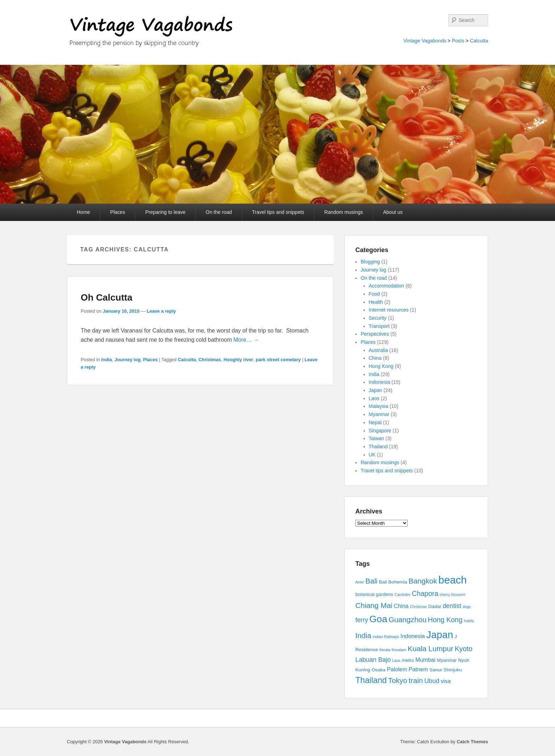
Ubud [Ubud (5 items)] (432, 681)
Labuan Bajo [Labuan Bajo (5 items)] (373, 660)
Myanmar (379, 414)
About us (393, 212)
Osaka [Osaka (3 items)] (379, 670)
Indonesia (380, 382)
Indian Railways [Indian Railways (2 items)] (386, 637)
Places (118, 212)
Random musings (344, 212)
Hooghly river (239, 360)
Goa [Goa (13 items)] (378, 619)
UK (372, 455)
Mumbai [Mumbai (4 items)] (425, 660)
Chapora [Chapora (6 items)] (425, 593)
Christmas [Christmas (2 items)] (418, 607)
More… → (246, 340)
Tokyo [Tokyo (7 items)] (398, 680)
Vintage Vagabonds (425, 41)
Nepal (375, 422)
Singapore (380, 431)
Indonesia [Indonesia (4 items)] (413, 636)
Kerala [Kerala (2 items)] (385, 650)
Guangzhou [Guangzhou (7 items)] (408, 619)
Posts (458, 41)
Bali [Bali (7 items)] (371, 581)
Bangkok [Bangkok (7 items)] (423, 581)
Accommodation (387, 286)
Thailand (378, 447)
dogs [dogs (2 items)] (467, 607)
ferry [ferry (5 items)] (362, 620)
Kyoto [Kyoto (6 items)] (464, 649)
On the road (219, 212)
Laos (374, 398)
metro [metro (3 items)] (408, 660)
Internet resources (389, 310)
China (375, 358)
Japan (376, 390)
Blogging (370, 262)
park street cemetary (278, 360)
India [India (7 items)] (363, 635)
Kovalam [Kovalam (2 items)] (399, 650)
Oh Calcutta (107, 297)
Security (378, 318)
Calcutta (479, 41)
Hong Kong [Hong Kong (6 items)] (445, 620)
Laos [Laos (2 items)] (396, 660)
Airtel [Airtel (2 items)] (360, 582)
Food (374, 294)
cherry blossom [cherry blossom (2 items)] (452, 595)
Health (376, 302)
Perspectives (375, 334)
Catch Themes (472, 742)
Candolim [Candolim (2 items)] (403, 595)
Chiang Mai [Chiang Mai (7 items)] (374, 605)
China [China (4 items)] (401, 606)
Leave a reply (161, 311)
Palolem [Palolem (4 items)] (397, 669)
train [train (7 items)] (416, 680)
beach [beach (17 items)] (453, 580)
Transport (379, 326)
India (107, 360)
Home (83, 212)
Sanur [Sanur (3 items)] (436, 670)
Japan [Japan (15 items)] (440, 635)
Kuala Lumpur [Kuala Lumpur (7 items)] (431, 649)
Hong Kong (381, 366)
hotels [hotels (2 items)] (469, 621)
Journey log (127, 360)
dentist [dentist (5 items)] (452, 606)
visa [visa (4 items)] (446, 681)
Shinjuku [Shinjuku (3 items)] (453, 670)
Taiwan (377, 438)
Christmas (210, 360)
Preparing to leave (165, 212)
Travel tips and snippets (278, 212)
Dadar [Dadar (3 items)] (435, 606)
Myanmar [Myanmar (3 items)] (447, 660)
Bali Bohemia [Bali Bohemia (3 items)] (393, 582)
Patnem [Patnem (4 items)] (418, 669)
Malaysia (379, 406)
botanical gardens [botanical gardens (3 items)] (374, 594)
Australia (378, 350)
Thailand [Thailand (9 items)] (371, 680)
